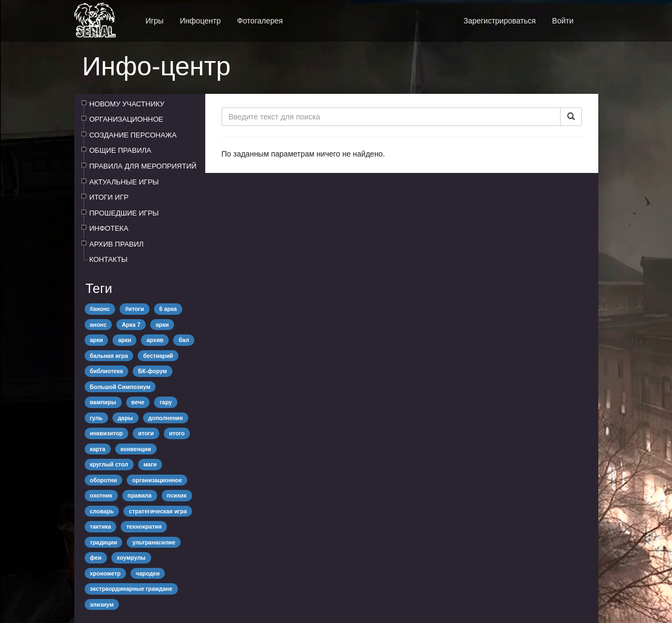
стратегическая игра (158, 511)
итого (177, 433)
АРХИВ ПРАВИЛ (117, 244)
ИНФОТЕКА (109, 228)
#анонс (100, 309)
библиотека (107, 371)
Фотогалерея (260, 21)
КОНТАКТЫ (109, 259)
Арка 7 (131, 325)
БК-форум (153, 371)
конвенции (136, 449)
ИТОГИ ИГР (109, 197)
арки (162, 325)
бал (184, 340)
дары (126, 418)
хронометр (105, 573)
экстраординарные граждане (131, 589)
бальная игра (109, 356)
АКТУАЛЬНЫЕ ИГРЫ (124, 182)
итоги (146, 433)
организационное (157, 480)
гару (165, 402)
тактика (101, 526)
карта (98, 449)
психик (177, 495)
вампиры (103, 402)
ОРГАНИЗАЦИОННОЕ (127, 119)
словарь (102, 511)
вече (138, 402)
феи (96, 558)
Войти (563, 21)
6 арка (168, 309)
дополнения (166, 418)
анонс (99, 325)
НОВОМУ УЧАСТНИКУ (127, 104)
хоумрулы (131, 558)
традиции (104, 542)
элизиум (102, 604)
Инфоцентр (201, 21)
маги (150, 464)
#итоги (135, 309)
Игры (155, 21)
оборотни (104, 480)
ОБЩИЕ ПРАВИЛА (121, 150)
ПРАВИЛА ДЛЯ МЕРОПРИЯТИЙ (143, 166)
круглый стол (109, 464)
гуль (96, 418)
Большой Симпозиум (120, 387)
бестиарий (158, 356)
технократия (144, 526)
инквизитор (106, 433)
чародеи (148, 573)
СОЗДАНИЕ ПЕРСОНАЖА (133, 135)
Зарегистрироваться (499, 21)
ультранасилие (154, 542)
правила (140, 495)
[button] (590, 15)
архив (155, 340)
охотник (101, 495)
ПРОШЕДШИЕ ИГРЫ (124, 213)
